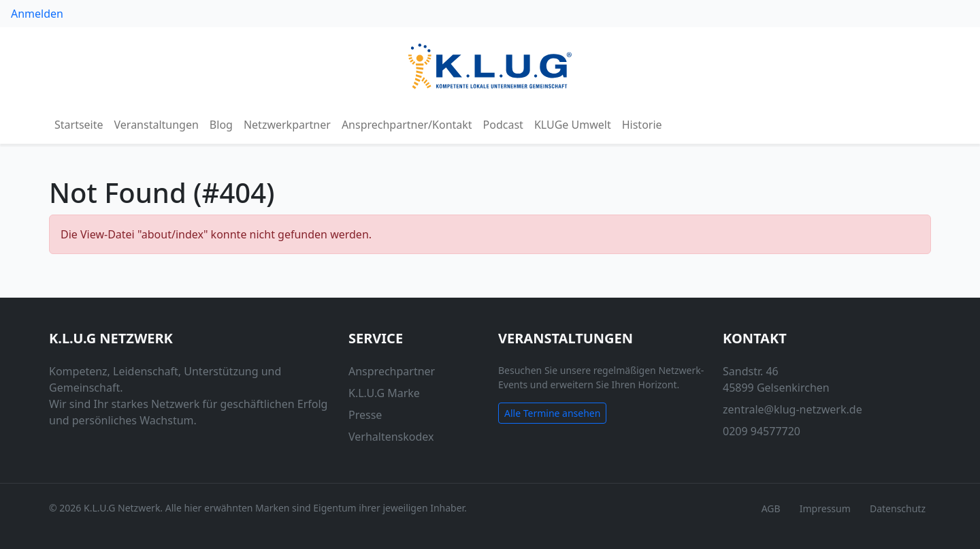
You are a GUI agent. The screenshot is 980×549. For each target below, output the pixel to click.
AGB (771, 508)
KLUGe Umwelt (573, 125)
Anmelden (37, 14)
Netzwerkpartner (287, 125)
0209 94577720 (762, 431)
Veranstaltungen (157, 125)
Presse (365, 415)
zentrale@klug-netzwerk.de (793, 409)
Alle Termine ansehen (552, 413)
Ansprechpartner (392, 371)
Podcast (503, 125)
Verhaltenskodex (391, 437)
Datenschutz (898, 508)
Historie (642, 125)
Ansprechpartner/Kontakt (407, 125)
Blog (221, 125)
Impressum (825, 508)
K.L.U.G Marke (384, 393)
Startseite (79, 125)
